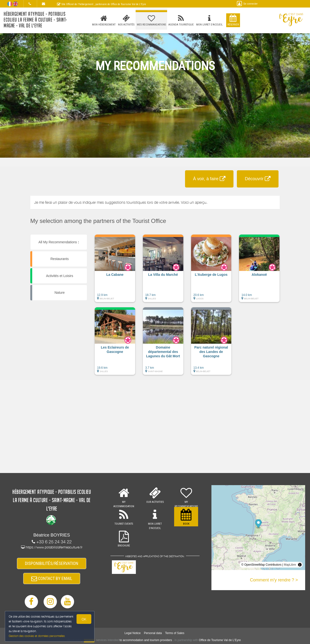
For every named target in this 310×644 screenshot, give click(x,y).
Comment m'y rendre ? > (274, 580)
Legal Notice (133, 633)
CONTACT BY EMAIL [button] (52, 578)
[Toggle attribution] (300, 565)
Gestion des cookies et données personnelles (37, 636)
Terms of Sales (175, 633)
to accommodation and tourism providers (146, 640)
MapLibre (290, 565)
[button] (115, 271)
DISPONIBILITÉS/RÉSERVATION (52, 563)
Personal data (153, 633)
